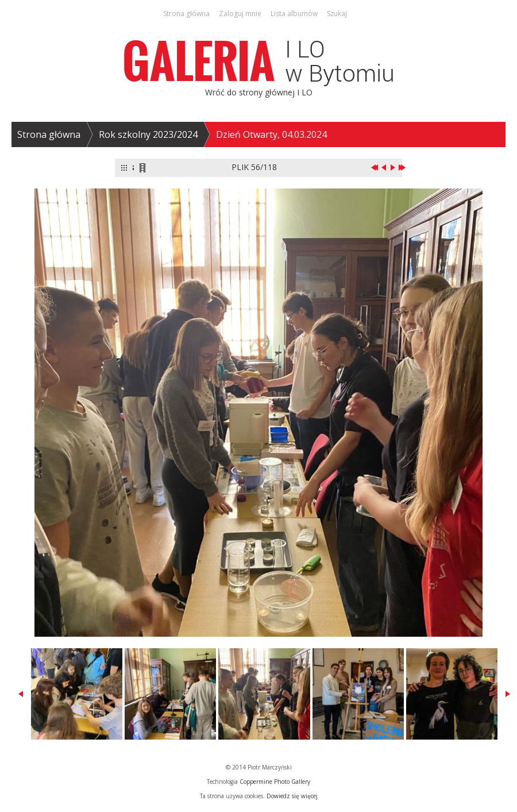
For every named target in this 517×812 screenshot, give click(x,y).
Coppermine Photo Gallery (275, 782)
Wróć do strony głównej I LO (259, 92)
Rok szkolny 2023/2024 (148, 134)
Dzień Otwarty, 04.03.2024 (271, 134)
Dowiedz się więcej (292, 796)
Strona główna (49, 134)
